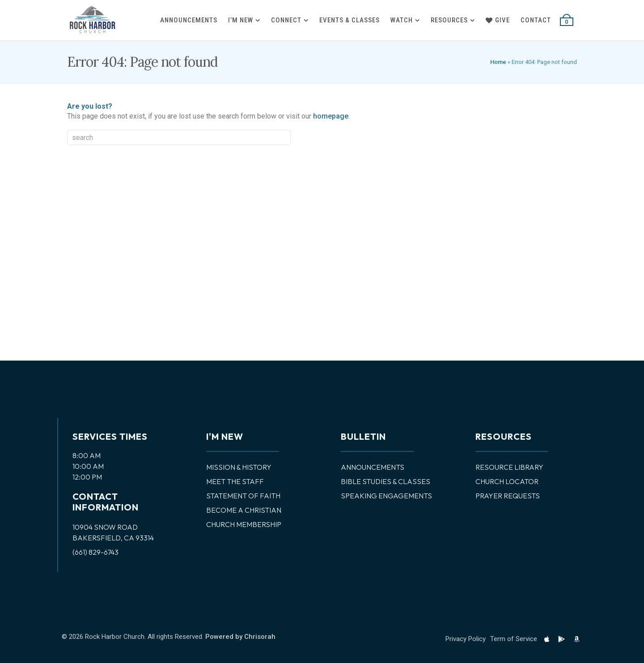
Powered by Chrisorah (240, 637)
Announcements (189, 20)
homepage (331, 116)
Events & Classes (350, 20)
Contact (536, 20)
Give (498, 20)
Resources (449, 20)
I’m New (241, 20)
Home (498, 62)
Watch (402, 20)
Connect (286, 20)
